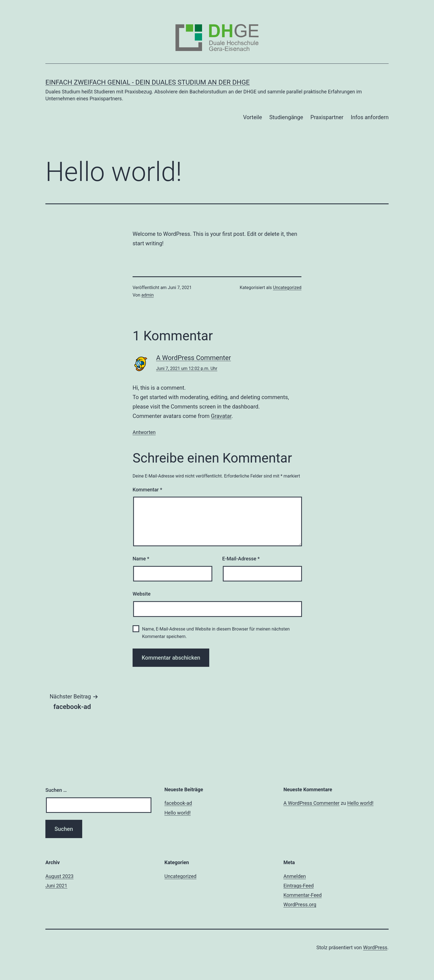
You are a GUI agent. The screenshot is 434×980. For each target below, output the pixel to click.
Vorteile (252, 117)
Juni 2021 (56, 886)
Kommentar (147, 490)
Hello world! (178, 813)
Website (142, 594)
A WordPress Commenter (193, 358)
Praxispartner (327, 117)
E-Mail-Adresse (241, 559)
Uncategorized (287, 288)
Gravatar (221, 416)
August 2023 (60, 876)
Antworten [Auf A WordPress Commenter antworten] (144, 432)
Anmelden (295, 876)
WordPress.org (300, 904)
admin (148, 295)
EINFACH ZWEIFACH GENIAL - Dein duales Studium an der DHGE (148, 82)
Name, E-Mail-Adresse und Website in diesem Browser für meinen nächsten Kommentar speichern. (216, 633)
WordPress (375, 947)
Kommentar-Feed (303, 895)
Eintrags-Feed (299, 886)
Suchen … (56, 790)
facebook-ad (178, 803)
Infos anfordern (370, 117)
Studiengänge (286, 117)
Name (141, 559)
